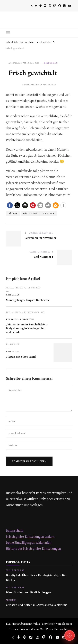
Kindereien (51, 63)
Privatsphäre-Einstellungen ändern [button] (30, 537)
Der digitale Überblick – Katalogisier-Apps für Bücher (36, 578)
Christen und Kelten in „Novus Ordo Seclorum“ (37, 605)
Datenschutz (15, 531)
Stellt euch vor (15, 570)
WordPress (46, 629)
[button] (10, 205)
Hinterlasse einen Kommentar (39, 85)
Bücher (13, 214)
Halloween (30, 214)
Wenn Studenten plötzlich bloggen (28, 593)
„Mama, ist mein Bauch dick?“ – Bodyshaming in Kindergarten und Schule (27, 328)
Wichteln (48, 214)
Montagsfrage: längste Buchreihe (28, 300)
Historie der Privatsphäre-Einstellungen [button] (33, 549)
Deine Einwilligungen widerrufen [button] (29, 543)
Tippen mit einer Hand (21, 357)
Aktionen (12, 320)
